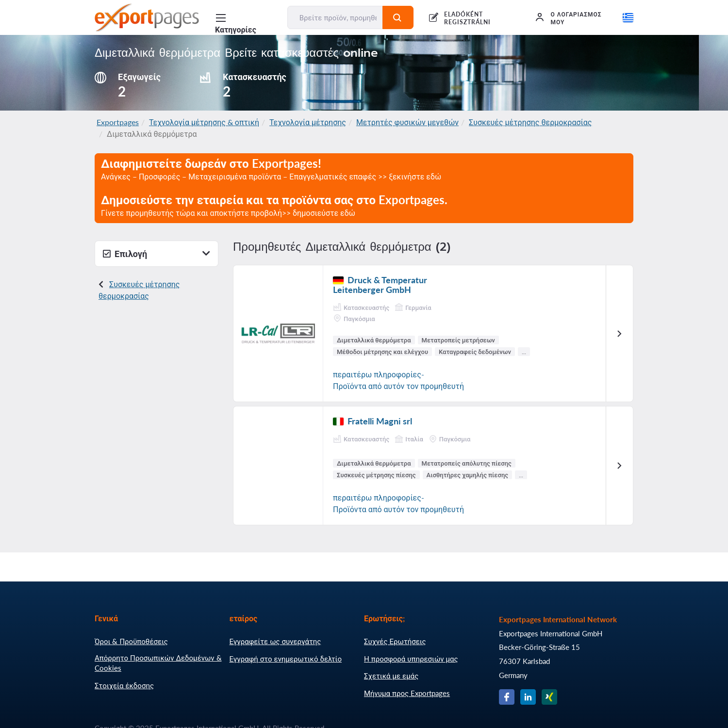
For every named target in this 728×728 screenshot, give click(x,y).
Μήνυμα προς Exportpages (407, 693)
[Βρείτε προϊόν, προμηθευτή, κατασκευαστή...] (335, 17)
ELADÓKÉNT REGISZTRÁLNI (467, 18)
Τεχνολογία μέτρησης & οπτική (204, 122)
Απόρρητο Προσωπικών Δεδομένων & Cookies (158, 663)
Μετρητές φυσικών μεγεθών (407, 122)
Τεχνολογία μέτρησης (308, 122)
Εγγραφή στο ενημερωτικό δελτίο (286, 659)
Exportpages (118, 122)
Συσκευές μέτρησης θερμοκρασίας (530, 122)
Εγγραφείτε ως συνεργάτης (275, 641)
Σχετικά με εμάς (391, 676)
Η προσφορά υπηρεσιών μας (411, 659)
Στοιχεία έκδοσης (124, 685)
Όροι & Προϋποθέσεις (131, 641)
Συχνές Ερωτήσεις (395, 641)
